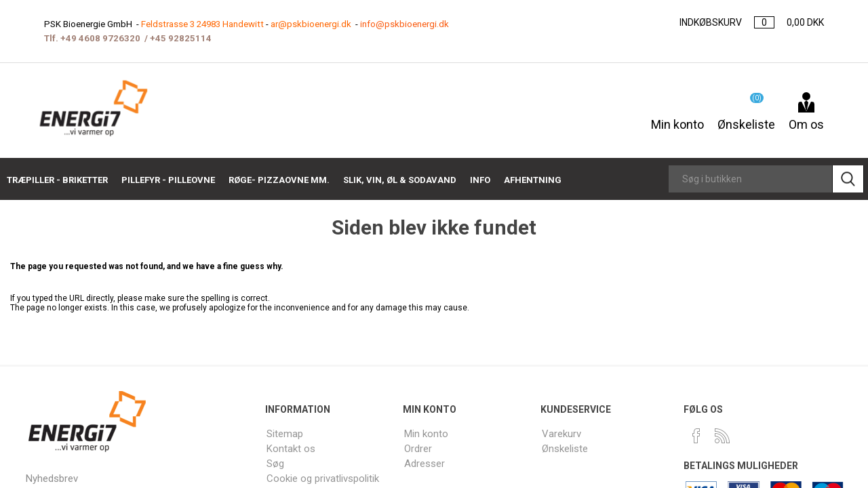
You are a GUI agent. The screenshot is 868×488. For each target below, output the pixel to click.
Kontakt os (291, 448)
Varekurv (562, 433)
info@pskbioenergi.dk (414, 24)
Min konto (677, 117)
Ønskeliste (566, 448)
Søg (276, 462)
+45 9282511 (172, 38)
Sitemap (285, 433)
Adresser (425, 462)
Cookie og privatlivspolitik (323, 476)
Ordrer (419, 448)
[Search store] (750, 179)
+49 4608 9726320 (98, 38)
